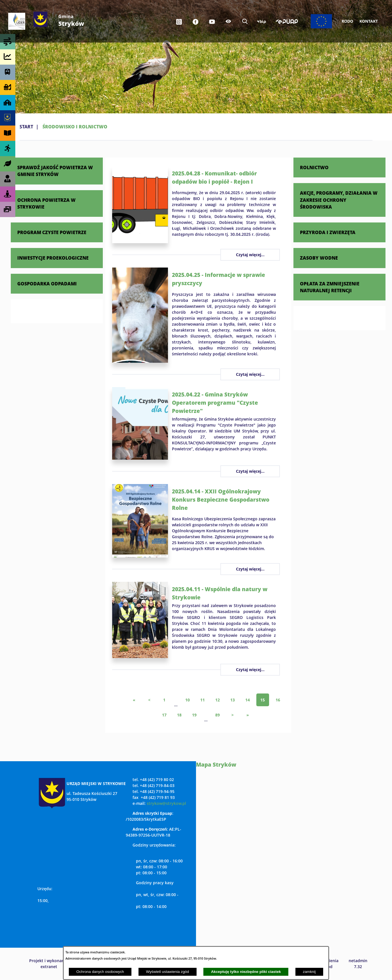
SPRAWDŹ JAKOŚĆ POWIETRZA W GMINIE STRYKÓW (55, 171)
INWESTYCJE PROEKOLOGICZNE (53, 258)
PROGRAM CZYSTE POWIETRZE (52, 232)
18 (179, 715)
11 (203, 700)
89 (218, 715)
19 (194, 715)
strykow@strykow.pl (166, 803)
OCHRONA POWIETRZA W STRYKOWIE (46, 203)
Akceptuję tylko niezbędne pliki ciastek (246, 972)
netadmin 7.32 (358, 964)
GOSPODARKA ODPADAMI (47, 284)
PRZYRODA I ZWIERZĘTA (328, 232)
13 (233, 700)
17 (164, 715)
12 (218, 700)
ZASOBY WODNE (319, 258)
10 (188, 700)
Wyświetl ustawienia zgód (167, 972)
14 (248, 700)
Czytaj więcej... (250, 255)
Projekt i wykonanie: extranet (49, 964)
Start (26, 127)
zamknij (309, 972)
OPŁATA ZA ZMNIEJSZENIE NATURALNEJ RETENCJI (330, 287)
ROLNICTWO (314, 167)
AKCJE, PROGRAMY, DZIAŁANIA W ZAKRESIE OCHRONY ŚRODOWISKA (339, 200)
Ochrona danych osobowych (100, 972)
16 (278, 700)
